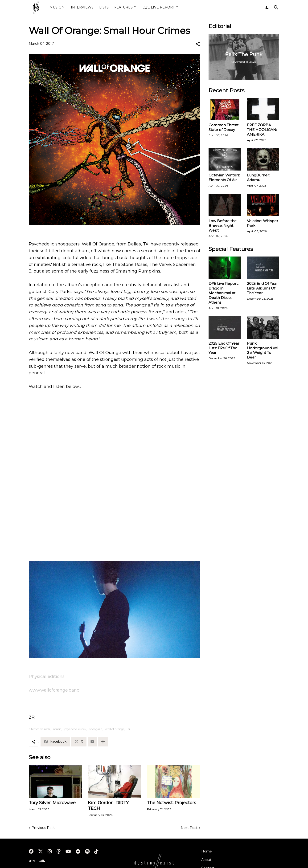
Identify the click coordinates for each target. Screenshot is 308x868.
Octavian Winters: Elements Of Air (224, 177)
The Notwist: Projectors (172, 803)
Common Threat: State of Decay (224, 127)
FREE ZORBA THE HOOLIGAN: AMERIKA (262, 130)
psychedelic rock (75, 729)
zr (129, 729)
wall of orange (115, 729)
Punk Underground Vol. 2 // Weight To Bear (263, 350)
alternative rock (39, 729)
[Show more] (103, 742)
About (206, 860)
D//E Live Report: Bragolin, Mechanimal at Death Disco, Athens (224, 293)
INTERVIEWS (82, 7)
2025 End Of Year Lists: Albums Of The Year (262, 288)
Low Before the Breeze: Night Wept (223, 226)
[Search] (275, 8)
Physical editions (47, 676)
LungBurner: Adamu (258, 177)
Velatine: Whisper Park (263, 223)
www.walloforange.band (54, 690)
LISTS (104, 7)
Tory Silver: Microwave (52, 803)
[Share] (198, 44)
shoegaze (96, 729)
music (57, 729)
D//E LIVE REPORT (159, 7)
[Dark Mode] (267, 8)
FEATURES (123, 7)
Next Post (189, 828)
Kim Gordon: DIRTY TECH (108, 806)
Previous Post (43, 828)
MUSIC (55, 7)
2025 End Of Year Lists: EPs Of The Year (224, 348)
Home (207, 851)
